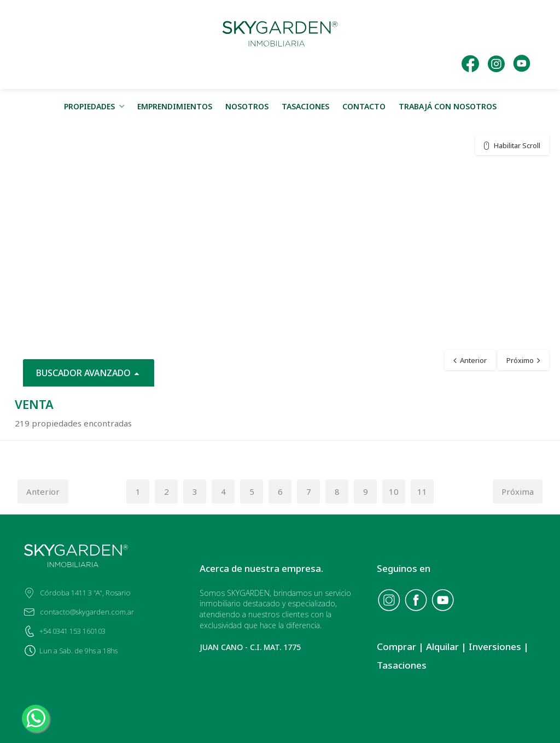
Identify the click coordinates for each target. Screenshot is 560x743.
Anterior (43, 492)
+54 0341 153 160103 (72, 631)
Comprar (396, 647)
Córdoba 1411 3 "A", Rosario (85, 593)
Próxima (518, 492)
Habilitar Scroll (517, 145)
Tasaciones (402, 665)
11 (422, 492)
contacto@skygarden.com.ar (87, 612)
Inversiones (495, 647)
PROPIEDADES (89, 106)
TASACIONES (305, 106)
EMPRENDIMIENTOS (175, 106)
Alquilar (442, 647)
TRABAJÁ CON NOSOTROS (448, 106)
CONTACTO (364, 106)
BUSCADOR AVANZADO (89, 373)
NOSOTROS (247, 106)
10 (394, 492)
